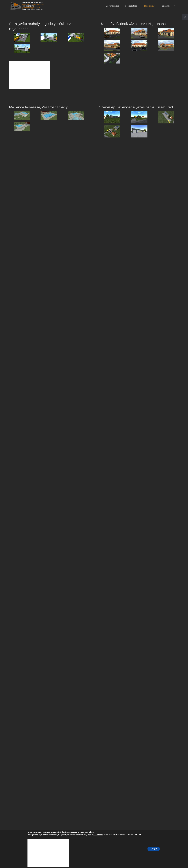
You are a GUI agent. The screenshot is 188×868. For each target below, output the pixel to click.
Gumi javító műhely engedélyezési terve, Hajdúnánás (43, 26)
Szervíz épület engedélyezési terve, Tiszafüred (139, 107)
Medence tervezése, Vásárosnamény (40, 107)
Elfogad (154, 849)
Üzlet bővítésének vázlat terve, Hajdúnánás (136, 24)
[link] (175, 6)
